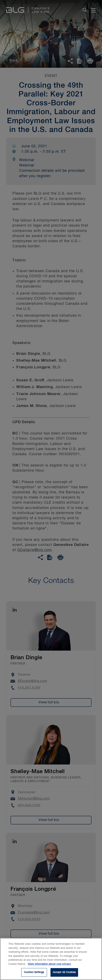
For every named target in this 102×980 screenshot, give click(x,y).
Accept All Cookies (64, 974)
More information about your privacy (49, 966)
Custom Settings (34, 974)
